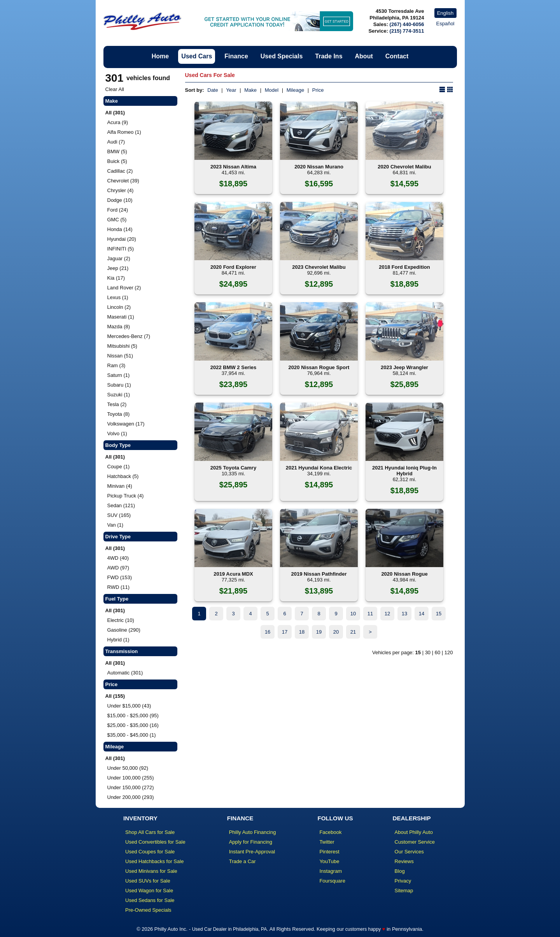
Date (213, 90)
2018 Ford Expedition (404, 267)
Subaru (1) (119, 385)
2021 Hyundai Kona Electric (319, 468)
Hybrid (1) (118, 640)
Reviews (404, 861)
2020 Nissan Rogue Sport (319, 367)
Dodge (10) (120, 200)
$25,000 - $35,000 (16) (133, 725)
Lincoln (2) (119, 307)
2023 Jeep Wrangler (404, 367)
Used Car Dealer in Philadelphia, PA (230, 929)
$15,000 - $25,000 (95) (133, 715)
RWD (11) (119, 587)
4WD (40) (118, 558)
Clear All (115, 89)
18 (302, 632)
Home (160, 56)
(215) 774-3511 (407, 31)
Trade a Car (242, 861)
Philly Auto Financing (253, 832)
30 (428, 652)
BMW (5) (117, 151)
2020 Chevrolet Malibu (404, 167)
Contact (397, 56)
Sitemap (404, 891)
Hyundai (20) (122, 239)
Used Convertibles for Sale (155, 842)
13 (404, 614)
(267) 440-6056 (407, 24)
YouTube (329, 861)
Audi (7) (116, 142)
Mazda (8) (119, 327)
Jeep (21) (118, 268)
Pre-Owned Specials (148, 910)
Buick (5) (117, 161)
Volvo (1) (117, 433)
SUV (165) (119, 515)
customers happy (363, 929)
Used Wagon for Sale (149, 891)
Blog (400, 871)
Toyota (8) (119, 414)
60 (437, 652)
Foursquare (332, 881)
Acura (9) (118, 122)
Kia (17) (116, 278)
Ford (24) (118, 210)
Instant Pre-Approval (252, 852)
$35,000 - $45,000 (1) (132, 735)
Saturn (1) (119, 375)
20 (336, 632)
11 (370, 614)
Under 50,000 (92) (128, 768)
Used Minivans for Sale (151, 871)
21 (353, 632)
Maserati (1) (121, 317)
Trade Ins (329, 56)
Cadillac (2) (120, 171)
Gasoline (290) (124, 630)
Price (318, 90)
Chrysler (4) (121, 190)
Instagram (331, 871)
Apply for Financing (251, 842)
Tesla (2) (117, 404)
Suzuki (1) (119, 395)
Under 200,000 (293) (131, 797)
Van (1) (115, 525)
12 (387, 614)
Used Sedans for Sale (150, 900)
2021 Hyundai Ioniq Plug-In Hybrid (404, 471)
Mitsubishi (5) (122, 346)
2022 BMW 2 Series (234, 367)
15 (439, 614)
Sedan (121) (121, 505)
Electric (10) (121, 620)
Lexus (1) (118, 297)
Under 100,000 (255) (131, 778)
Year (231, 90)
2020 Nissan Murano (319, 167)
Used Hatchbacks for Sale (154, 861)
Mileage (296, 90)
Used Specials (282, 56)
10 (353, 614)
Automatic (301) (125, 673)
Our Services (409, 852)
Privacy (403, 881)
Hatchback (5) (123, 476)
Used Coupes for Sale (150, 852)
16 (268, 632)
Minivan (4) (120, 486)
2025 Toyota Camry (233, 468)
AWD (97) (118, 568)
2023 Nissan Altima (233, 167)
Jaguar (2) (119, 258)
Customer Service (415, 842)
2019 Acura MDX (233, 574)
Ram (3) (116, 365)
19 (319, 632)
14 (422, 614)
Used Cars (197, 56)
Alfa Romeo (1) (124, 132)
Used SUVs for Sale (148, 881)
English (445, 13)
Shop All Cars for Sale (150, 832)
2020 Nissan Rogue (404, 574)
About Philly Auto (414, 832)
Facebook (330, 832)
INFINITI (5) (121, 249)
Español (445, 24)
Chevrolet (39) (123, 181)
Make (250, 90)
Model (272, 90)
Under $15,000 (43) (129, 706)
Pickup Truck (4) (126, 496)
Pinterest (329, 852)
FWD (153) (120, 577)
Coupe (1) (119, 467)
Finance (236, 56)
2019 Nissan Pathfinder (319, 574)
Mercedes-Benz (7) (129, 336)
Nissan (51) (120, 356)
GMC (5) (117, 220)
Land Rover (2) (124, 288)
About (364, 56)
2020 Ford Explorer (233, 267)
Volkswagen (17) (126, 424)
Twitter (327, 842)
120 (449, 652)
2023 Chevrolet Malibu (319, 267)
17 (285, 632)
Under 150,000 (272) (131, 787)
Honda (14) (120, 229)
